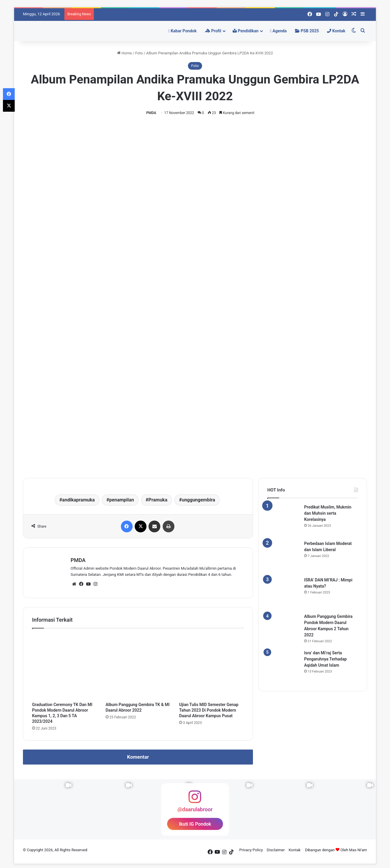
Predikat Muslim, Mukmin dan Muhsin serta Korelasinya (328, 513)
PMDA (151, 113)
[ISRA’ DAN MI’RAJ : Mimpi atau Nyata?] (284, 593)
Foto (139, 53)
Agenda (278, 31)
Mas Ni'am (358, 850)
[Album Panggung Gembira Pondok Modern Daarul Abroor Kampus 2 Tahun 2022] (284, 630)
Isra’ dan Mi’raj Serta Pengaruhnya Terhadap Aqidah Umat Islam (325, 659)
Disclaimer (276, 850)
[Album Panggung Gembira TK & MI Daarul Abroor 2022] (138, 667)
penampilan (121, 500)
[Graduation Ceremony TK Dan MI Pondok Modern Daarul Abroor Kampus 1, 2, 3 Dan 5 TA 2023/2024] (64, 667)
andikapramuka (78, 500)
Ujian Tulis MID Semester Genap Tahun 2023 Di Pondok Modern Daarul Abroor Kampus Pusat (209, 710)
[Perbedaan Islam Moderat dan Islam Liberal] (284, 557)
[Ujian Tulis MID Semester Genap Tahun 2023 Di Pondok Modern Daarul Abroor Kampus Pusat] (211, 667)
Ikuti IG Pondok (195, 824)
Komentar (138, 757)
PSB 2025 (307, 31)
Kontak (336, 31)
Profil (213, 31)
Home (124, 53)
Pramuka (158, 500)
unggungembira (198, 500)
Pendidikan (246, 31)
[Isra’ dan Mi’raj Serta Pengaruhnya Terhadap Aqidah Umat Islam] (284, 666)
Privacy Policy (251, 850)
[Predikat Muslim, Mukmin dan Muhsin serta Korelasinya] (284, 520)
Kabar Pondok (182, 31)
